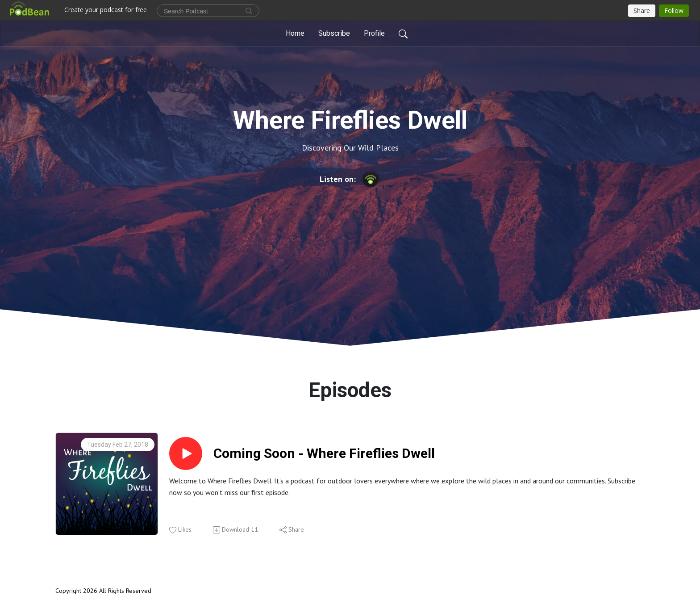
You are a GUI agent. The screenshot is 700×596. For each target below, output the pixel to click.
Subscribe (334, 33)
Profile (374, 33)
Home (295, 33)
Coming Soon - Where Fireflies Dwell (324, 453)
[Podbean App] (371, 178)
